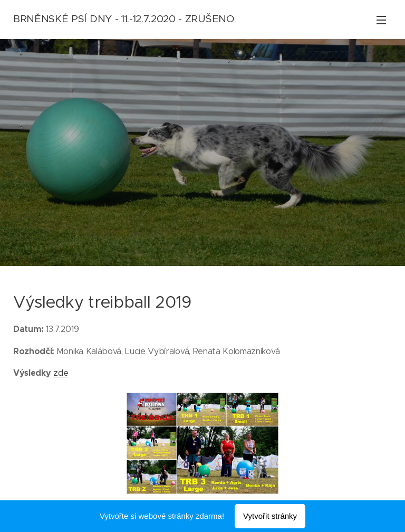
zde (61, 373)
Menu (381, 20)
